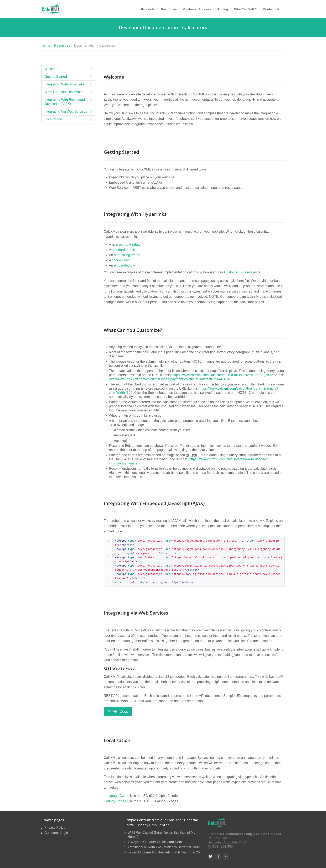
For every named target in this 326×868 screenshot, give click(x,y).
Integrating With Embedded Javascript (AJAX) (69, 102)
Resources (169, 9)
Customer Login (56, 833)
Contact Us (271, 9)
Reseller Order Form (57, 845)
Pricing (223, 9)
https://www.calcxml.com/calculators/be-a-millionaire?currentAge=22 (223, 375)
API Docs (118, 711)
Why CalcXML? (245, 9)
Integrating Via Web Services (69, 112)
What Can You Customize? (69, 92)
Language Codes (116, 796)
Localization (69, 119)
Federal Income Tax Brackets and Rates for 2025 (164, 852)
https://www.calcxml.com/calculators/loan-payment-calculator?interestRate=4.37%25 (171, 379)
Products (148, 9)
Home (46, 45)
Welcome (69, 69)
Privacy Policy (55, 828)
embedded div (124, 265)
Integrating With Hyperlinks (69, 84)
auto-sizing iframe (127, 255)
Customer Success (197, 9)
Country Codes (115, 801)
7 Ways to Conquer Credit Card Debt (155, 842)
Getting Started (69, 77)
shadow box (121, 260)
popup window (130, 245)
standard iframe (123, 250)
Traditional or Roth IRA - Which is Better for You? (164, 847)
